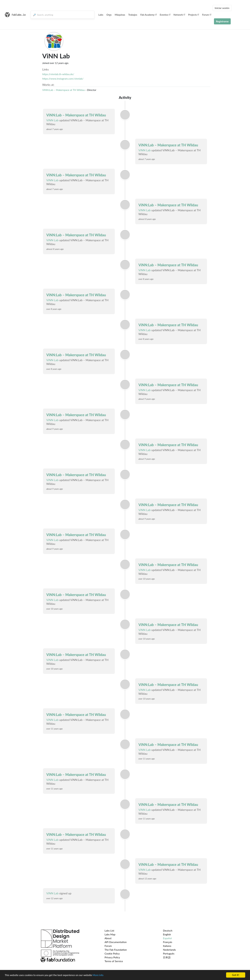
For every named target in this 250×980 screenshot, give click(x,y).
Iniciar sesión (222, 8)
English (167, 934)
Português (169, 953)
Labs (101, 15)
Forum (206, 15)
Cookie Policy (112, 953)
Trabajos (133, 15)
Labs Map (110, 934)
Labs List (109, 930)
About (108, 938)
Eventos (165, 15)
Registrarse (222, 21)
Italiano (167, 946)
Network (179, 15)
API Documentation (116, 942)
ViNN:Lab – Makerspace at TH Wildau (64, 90)
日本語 (167, 957)
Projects (193, 15)
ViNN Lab (52, 120)
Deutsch (168, 930)
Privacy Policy (112, 957)
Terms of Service (114, 961)
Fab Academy (148, 15)
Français (167, 942)
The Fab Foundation (116, 950)
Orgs (109, 15)
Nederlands (169, 950)
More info (98, 975)
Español (167, 938)
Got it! (236, 975)
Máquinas (120, 15)
